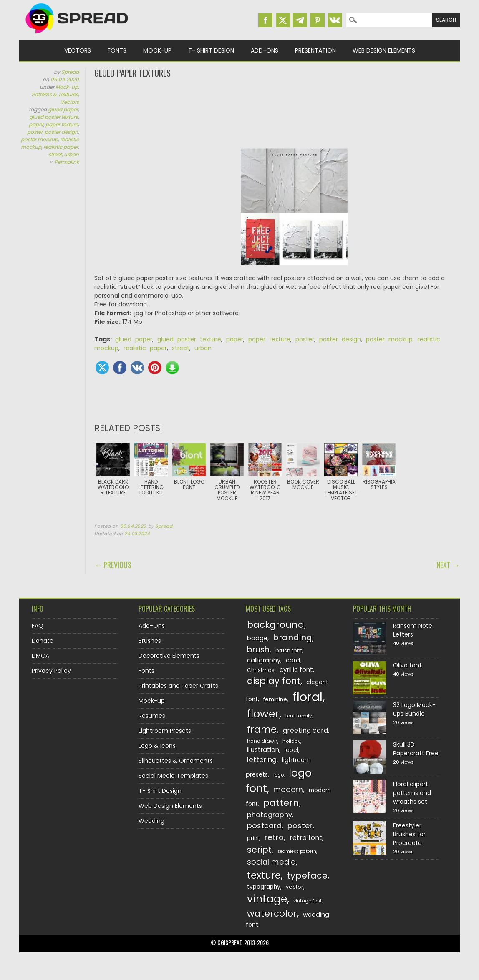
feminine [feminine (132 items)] (275, 699)
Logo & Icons (157, 746)
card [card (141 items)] (293, 660)
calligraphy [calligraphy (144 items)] (264, 660)
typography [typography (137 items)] (264, 887)
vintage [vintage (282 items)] (267, 899)
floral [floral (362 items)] (308, 697)
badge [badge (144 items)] (257, 638)
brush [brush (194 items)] (258, 650)
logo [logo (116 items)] (279, 775)
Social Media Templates (173, 776)
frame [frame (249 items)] (262, 729)
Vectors (78, 50)
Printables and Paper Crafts (178, 686)
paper (36, 124)
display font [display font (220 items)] (274, 681)
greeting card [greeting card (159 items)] (305, 731)
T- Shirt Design (211, 50)
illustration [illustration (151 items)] (263, 750)
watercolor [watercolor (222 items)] (272, 914)
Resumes (152, 716)
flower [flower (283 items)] (263, 714)
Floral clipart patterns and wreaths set (412, 793)
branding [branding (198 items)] (292, 637)
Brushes (150, 641)
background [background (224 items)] (276, 625)
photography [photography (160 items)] (270, 815)
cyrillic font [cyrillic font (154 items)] (296, 670)
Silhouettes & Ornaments (176, 761)
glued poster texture (54, 117)
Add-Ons (265, 50)
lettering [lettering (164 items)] (262, 760)
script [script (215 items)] (259, 850)
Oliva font (407, 665)
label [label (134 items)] (291, 750)
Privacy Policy (51, 671)
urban (71, 154)
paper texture (62, 124)
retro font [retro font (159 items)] (306, 838)
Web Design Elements (384, 50)
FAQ (38, 626)
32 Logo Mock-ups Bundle (414, 709)
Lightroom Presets (165, 731)
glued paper (63, 109)
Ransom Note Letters (413, 630)
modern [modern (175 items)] (288, 789)
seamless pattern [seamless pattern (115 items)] (297, 851)
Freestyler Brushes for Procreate (409, 834)
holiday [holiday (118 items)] (291, 741)
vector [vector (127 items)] (295, 887)
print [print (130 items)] (253, 838)
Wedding (151, 821)
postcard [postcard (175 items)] (264, 826)
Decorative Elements (169, 656)
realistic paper (61, 147)
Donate (43, 641)
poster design (61, 132)
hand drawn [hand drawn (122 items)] (262, 741)
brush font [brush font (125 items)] (289, 650)
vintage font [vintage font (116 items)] (308, 901)
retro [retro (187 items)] (274, 837)
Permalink (67, 162)
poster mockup (39, 139)
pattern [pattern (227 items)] (281, 803)
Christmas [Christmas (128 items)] (261, 670)
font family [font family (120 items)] (299, 716)
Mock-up (157, 50)
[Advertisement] (277, 113)
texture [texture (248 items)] (264, 875)
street (55, 154)
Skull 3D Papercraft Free (416, 749)
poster (35, 132)
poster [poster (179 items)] (300, 826)
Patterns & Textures (55, 94)
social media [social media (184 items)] (271, 862)
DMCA (40, 656)
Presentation (315, 50)
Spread (70, 72)
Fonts (117, 50)
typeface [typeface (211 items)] (307, 876)
